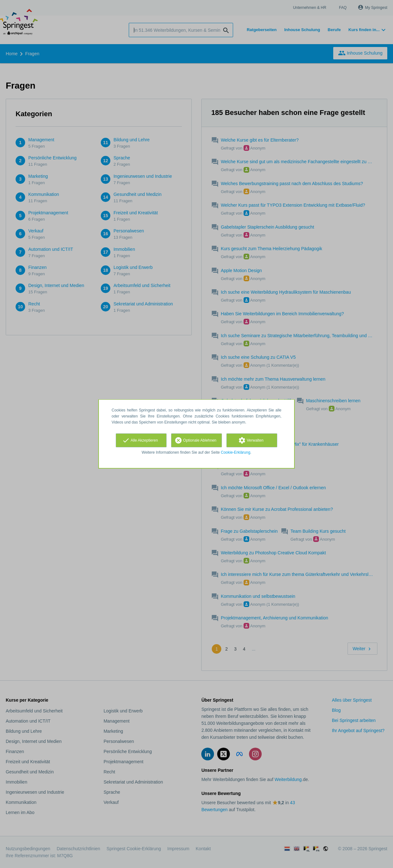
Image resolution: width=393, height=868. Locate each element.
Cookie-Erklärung (236, 452)
